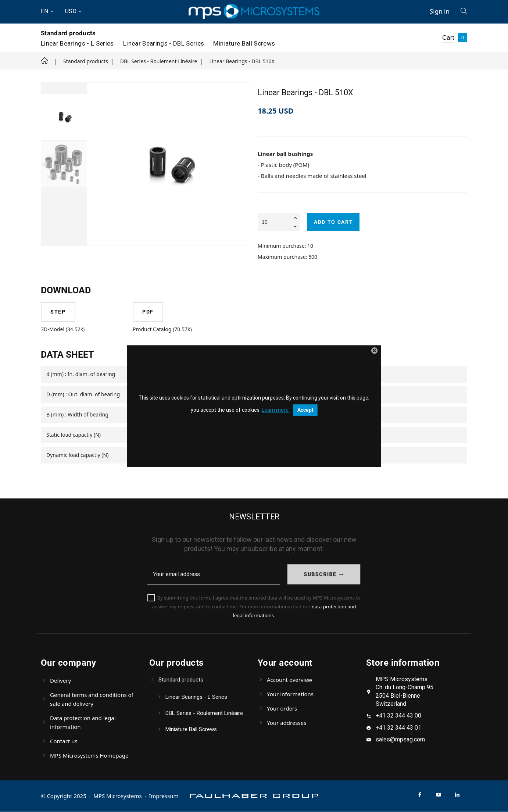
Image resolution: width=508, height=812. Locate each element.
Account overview (289, 680)
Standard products (68, 33)
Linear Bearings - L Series (77, 43)
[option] (64, 117)
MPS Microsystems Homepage (89, 756)
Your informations (290, 694)
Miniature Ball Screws (244, 43)
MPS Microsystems (118, 796)
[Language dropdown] (50, 11)
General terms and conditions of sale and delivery (92, 700)
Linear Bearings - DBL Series (164, 43)
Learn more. (276, 410)
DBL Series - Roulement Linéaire (204, 713)
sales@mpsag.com (400, 740)
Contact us (64, 741)
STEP (58, 312)
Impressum (164, 796)
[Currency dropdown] (74, 11)
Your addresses (287, 723)
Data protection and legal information (83, 723)
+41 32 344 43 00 (398, 716)
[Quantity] (279, 222)
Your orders (282, 709)
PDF (148, 312)
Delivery (60, 681)
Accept (305, 410)
